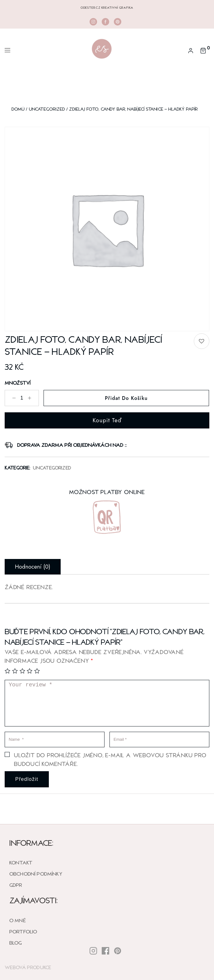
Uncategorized (47, 109)
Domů (18, 109)
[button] (202, 341)
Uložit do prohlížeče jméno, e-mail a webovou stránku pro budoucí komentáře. (110, 759)
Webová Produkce (28, 967)
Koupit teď (107, 420)
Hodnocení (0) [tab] (33, 567)
